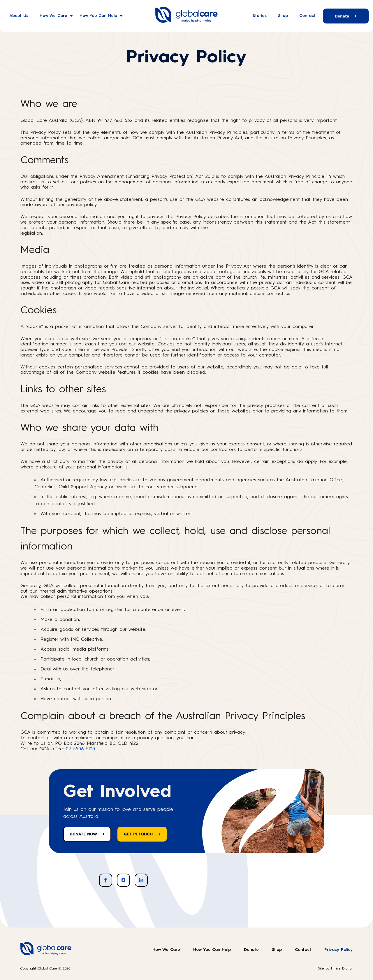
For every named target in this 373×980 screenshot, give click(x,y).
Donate (342, 16)
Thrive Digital (342, 969)
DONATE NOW (83, 834)
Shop (283, 16)
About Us (19, 16)
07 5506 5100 (80, 749)
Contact (307, 16)
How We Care (53, 16)
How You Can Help (98, 16)
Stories (260, 16)
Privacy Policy (338, 950)
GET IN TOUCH (138, 834)
